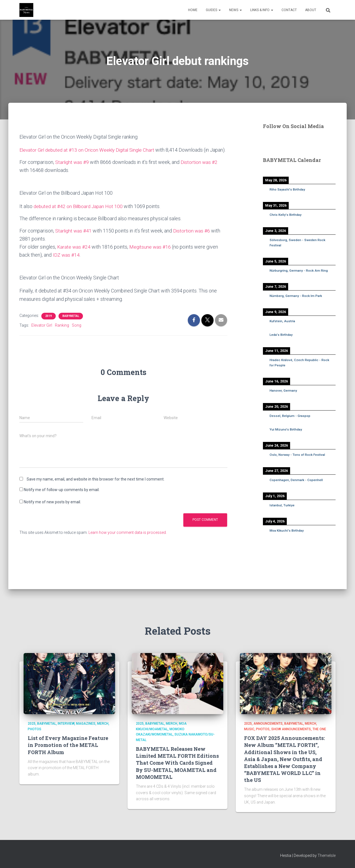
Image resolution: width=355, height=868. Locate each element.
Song (77, 333)
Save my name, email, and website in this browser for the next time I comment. (96, 487)
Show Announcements (291, 729)
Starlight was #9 (73, 170)
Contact (289, 10)
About (311, 10)
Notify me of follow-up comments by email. (62, 498)
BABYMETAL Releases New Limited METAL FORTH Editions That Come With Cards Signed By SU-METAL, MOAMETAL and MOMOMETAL (177, 763)
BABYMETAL (71, 324)
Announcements (268, 724)
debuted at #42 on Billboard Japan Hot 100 (79, 214)
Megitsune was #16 (151, 255)
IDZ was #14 (66, 263)
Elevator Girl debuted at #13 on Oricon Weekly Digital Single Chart (89, 150)
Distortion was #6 (193, 239)
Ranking (62, 333)
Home (193, 10)
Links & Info (262, 10)
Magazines (86, 724)
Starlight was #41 (74, 239)
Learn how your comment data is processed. (128, 541)
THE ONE (319, 729)
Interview (66, 724)
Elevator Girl (42, 333)
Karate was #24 (74, 255)
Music (249, 729)
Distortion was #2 (201, 170)
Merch (103, 724)
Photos (35, 729)
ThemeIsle (327, 856)
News (235, 10)
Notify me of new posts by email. (52, 510)
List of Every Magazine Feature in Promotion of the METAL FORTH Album (68, 745)
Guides (213, 10)
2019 (49, 324)
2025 (32, 724)
